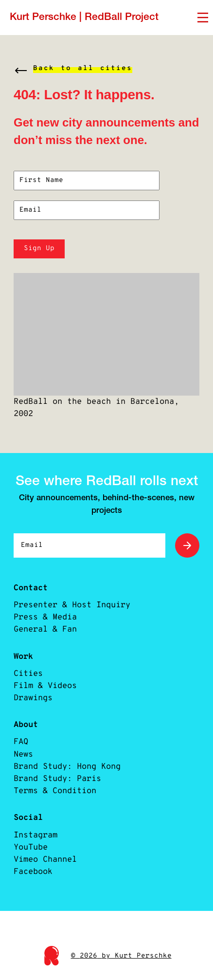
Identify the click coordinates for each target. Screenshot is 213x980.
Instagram (35, 835)
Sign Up (39, 248)
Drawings (33, 698)
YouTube (31, 847)
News (23, 754)
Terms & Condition (55, 791)
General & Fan (45, 629)
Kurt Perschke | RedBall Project (84, 17)
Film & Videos (45, 686)
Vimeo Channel (45, 860)
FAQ (21, 742)
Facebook (33, 872)
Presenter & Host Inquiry (72, 605)
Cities (28, 674)
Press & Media (45, 617)
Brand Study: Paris (57, 779)
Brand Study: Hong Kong (67, 767)
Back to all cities (83, 68)
